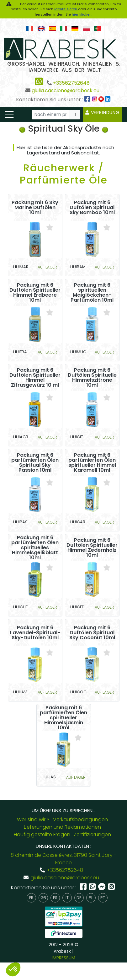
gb (43, 898)
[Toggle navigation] (9, 115)
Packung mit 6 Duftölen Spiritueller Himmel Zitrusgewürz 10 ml (35, 378)
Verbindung (102, 113)
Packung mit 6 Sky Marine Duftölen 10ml (35, 208)
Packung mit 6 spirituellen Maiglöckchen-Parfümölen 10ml (92, 293)
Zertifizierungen (92, 834)
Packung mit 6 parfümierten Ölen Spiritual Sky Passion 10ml (35, 463)
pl (91, 898)
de (79, 898)
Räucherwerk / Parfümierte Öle (64, 174)
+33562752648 (71, 83)
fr (31, 898)
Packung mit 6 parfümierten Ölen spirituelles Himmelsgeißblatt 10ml (35, 548)
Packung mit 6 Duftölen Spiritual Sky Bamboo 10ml (92, 208)
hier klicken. (82, 14)
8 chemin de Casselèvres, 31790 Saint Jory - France (64, 859)
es (55, 898)
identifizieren (66, 9)
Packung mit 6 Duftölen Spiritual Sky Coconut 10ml (92, 633)
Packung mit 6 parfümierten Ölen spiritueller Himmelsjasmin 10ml (64, 718)
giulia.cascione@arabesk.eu (66, 90)
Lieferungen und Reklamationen (62, 827)
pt (103, 898)
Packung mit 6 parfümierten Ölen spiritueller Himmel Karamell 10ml (92, 463)
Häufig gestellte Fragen (42, 834)
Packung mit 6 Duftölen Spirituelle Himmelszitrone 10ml (92, 378)
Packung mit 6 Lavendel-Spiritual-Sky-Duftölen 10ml (35, 633)
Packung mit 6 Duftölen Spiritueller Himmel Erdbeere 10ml (35, 293)
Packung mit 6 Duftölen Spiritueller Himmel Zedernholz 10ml (92, 548)
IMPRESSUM (64, 958)
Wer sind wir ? (33, 819)
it (67, 898)
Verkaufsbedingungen (80, 819)
